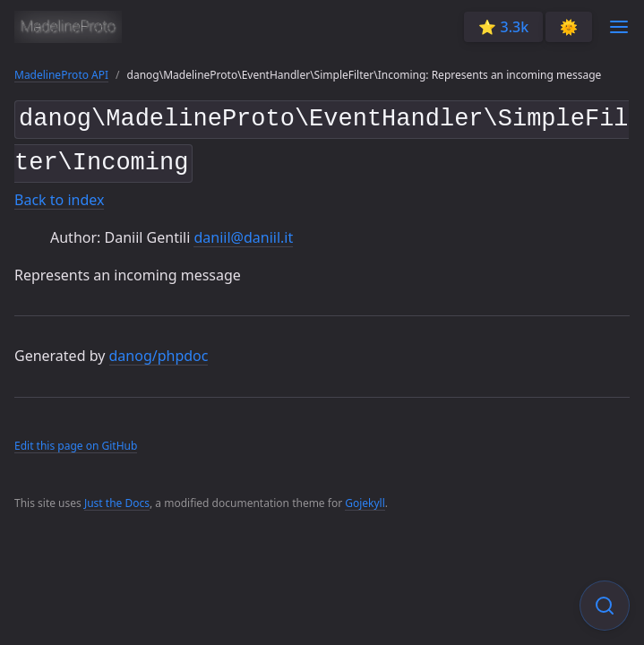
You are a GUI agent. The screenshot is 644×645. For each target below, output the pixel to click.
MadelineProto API (61, 75)
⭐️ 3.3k (503, 27)
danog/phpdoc (159, 349)
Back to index (59, 193)
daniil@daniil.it (243, 230)
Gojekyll (365, 497)
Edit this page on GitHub (76, 439)
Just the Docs (117, 497)
